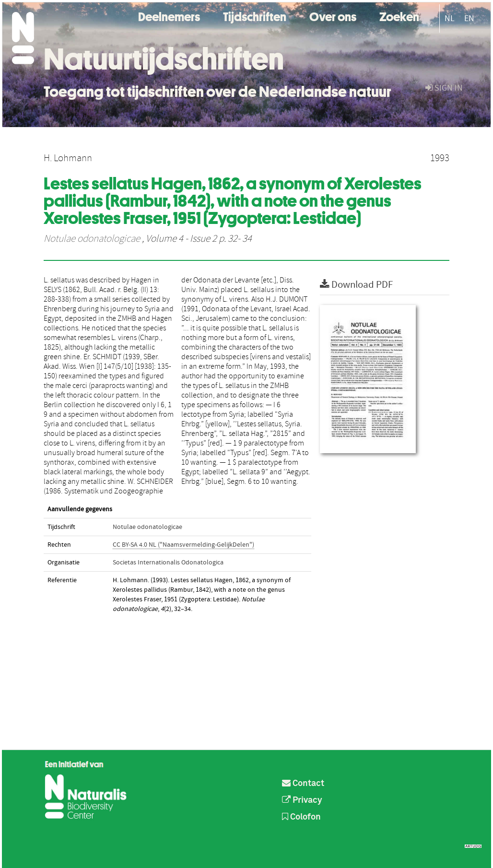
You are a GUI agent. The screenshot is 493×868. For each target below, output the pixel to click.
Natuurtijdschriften (164, 59)
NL (450, 18)
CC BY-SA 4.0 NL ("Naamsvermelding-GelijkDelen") (183, 545)
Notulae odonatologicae (92, 239)
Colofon (301, 817)
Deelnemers (169, 16)
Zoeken (399, 16)
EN (469, 18)
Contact (303, 784)
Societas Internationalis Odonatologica (168, 563)
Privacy (302, 800)
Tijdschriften (255, 16)
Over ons (333, 16)
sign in (444, 88)
